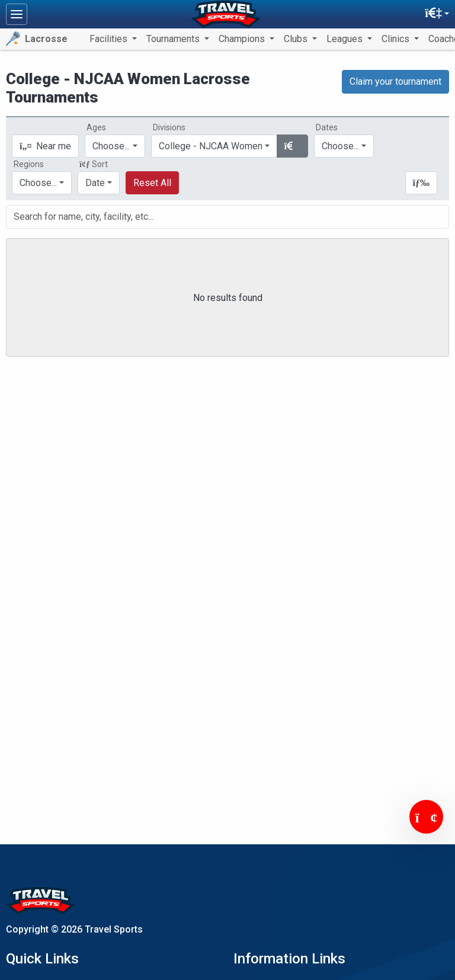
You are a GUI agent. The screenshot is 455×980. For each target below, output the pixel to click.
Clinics (397, 39)
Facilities (110, 39)
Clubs (297, 39)
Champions (243, 39)
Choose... (38, 183)
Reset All (152, 183)
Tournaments (174, 39)
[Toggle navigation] (17, 14)
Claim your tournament (395, 81)
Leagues (346, 39)
